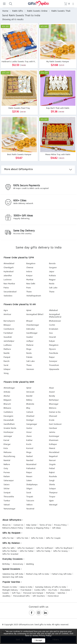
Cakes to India (26, 587)
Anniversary (18, 564)
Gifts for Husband (25, 548)
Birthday (6, 564)
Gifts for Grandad (10, 554)
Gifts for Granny (60, 551)
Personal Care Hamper (33, 593)
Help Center (31, 525)
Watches (61, 593)
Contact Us (18, 525)
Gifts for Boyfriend (64, 548)
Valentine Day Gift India (13, 574)
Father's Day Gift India (62, 574)
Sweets (6, 593)
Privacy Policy (60, 525)
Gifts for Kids (37, 538)
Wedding (30, 564)
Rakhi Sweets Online (37, 11)
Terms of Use (45, 525)
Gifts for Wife (8, 548)
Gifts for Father (27, 551)
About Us (7, 525)
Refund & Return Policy (13, 528)
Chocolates (65, 590)
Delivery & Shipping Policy (38, 528)
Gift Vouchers (39, 596)
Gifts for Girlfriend (44, 548)
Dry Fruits (53, 590)
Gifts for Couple (53, 538)
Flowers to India (10, 587)
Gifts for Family (43, 551)
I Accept (38, 641)
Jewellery (6, 596)
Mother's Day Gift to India (37, 574)
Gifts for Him (22, 538)
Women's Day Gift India (13, 577)
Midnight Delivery (10, 590)
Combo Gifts (40, 590)
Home (5, 11)
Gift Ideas (57, 528)
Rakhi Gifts (18, 11)
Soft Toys (16, 593)
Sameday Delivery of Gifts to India (51, 587)
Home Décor (53, 596)
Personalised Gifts (22, 596)
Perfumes (50, 593)
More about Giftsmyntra (38, 170)
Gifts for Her (8, 538)
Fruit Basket (26, 590)
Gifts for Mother (10, 551)
